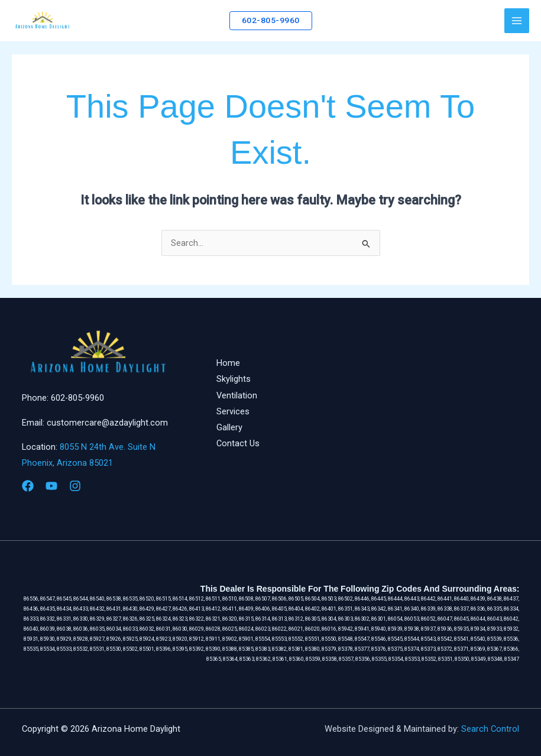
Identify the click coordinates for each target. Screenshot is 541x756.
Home (228, 363)
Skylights (234, 379)
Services (233, 411)
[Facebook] (28, 486)
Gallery (229, 427)
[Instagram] (75, 486)
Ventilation (237, 395)
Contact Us (238, 443)
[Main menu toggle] (517, 21)
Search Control (490, 729)
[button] (271, 21)
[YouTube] (51, 486)
